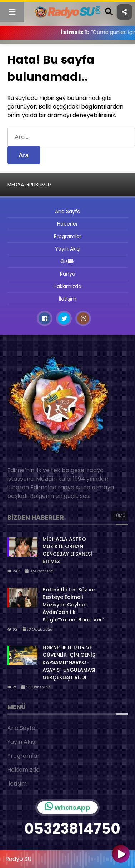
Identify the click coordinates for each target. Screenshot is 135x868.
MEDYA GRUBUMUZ (29, 185)
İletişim (68, 299)
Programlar (68, 236)
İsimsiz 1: (90, 32)
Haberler (67, 224)
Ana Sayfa (68, 211)
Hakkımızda (67, 286)
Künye (68, 274)
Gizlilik (67, 261)
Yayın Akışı (68, 249)
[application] (67, 857)
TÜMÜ (119, 516)
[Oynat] (121, 854)
